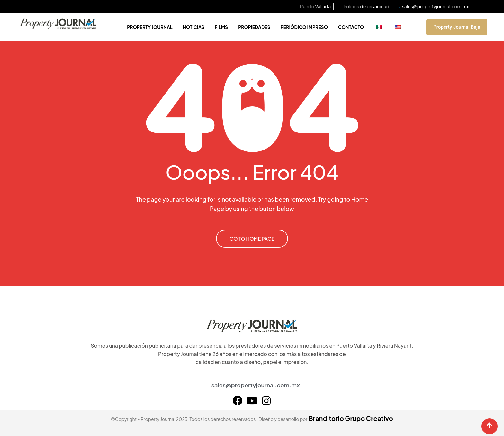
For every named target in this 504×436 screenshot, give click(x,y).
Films (221, 27)
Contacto (351, 27)
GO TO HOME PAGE (252, 238)
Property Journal (150, 27)
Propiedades (254, 27)
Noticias (194, 27)
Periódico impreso (304, 27)
